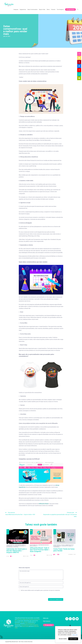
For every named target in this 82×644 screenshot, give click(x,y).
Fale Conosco (47, 621)
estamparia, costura (33, 619)
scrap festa (19, 619)
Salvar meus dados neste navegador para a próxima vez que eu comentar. (40, 590)
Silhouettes (17, 624)
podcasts (26, 622)
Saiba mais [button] (75, 635)
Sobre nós (46, 618)
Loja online (49, 625)
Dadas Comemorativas (67, 545)
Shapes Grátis (10, 545)
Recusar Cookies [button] (63, 639)
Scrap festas (57, 545)
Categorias (9, 546)
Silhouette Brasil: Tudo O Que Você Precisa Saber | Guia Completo (40, 550)
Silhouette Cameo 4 (20, 545)
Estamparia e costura (12, 547)
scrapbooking (25, 619)
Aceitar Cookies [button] (73, 639)
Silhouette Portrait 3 (19, 546)
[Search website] (78, 9)
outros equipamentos (30, 624)
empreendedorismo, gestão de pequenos (29, 625)
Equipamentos (34, 545)
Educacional (33, 546)
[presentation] (29, 595)
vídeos (22, 622)
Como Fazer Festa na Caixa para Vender (64, 550)
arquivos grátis (25, 626)
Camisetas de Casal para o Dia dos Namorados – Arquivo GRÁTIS (17, 551)
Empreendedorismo (44, 545)
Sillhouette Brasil (44, 504)
